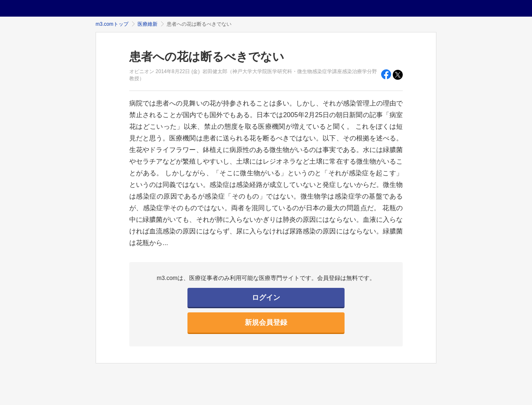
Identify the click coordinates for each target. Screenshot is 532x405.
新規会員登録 (266, 323)
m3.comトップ (112, 24)
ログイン (266, 298)
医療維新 (148, 24)
